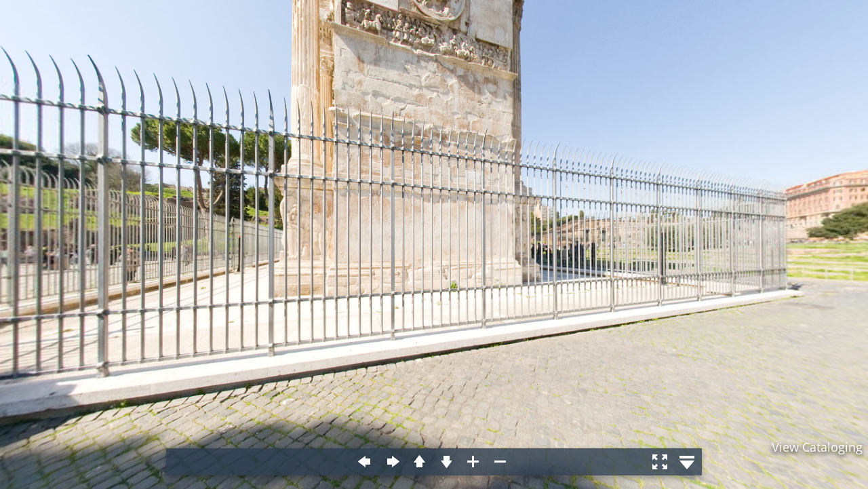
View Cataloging (817, 447)
